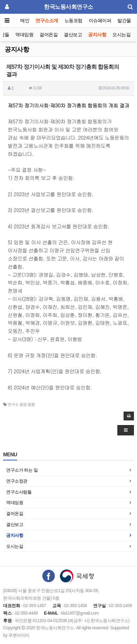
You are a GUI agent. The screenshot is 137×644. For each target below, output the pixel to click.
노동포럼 (73, 20)
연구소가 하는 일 (22, 470)
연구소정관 (17, 481)
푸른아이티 (19, 635)
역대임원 (24, 35)
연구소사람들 (19, 492)
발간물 (124, 20)
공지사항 (97, 35)
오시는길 (121, 35)
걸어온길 (49, 35)
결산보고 (73, 35)
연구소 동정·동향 (21, 404)
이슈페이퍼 (100, 20)
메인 (25, 20)
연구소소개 (47, 20)
